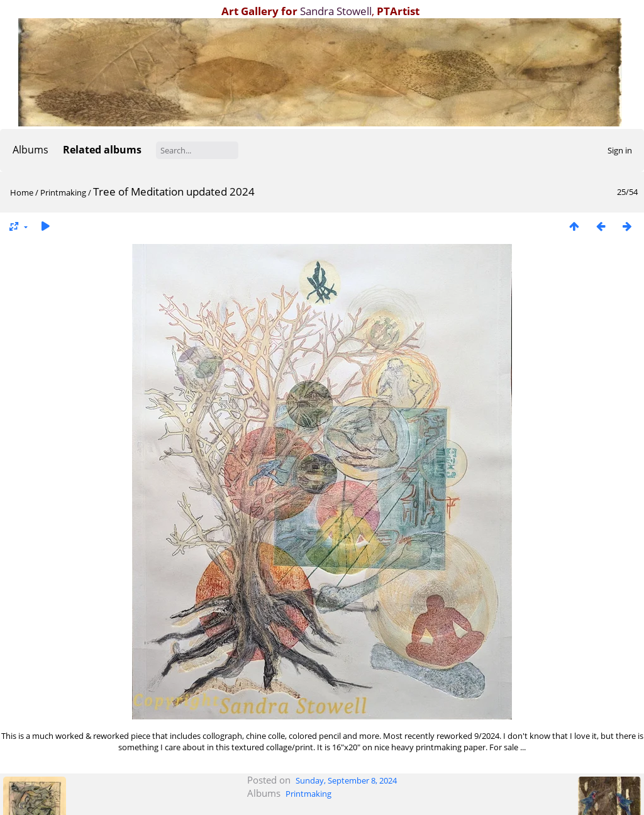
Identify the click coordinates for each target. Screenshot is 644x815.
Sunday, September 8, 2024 (346, 780)
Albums (31, 150)
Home (22, 192)
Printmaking (63, 192)
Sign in (620, 150)
